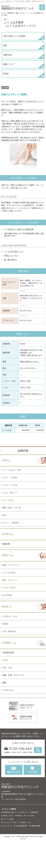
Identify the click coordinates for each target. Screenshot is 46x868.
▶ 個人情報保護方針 (21, 826)
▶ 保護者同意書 (35, 826)
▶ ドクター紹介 (29, 816)
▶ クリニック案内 (7, 819)
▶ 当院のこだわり (7, 816)
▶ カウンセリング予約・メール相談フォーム (16, 822)
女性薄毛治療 (8, 653)
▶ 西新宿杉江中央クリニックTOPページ (15, 812)
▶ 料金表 (19, 816)
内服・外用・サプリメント (14, 675)
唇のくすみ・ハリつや (12, 508)
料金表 (6, 74)
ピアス (5, 660)
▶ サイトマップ (7, 826)
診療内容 (11, 13)
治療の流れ (8, 55)
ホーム (3, 13)
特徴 (5, 45)
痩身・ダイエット (22, 13)
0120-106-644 (20, 799)
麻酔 (4, 683)
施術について (9, 64)
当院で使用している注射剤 (14, 36)
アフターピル (8, 690)
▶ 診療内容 (34, 812)
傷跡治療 (6, 544)
